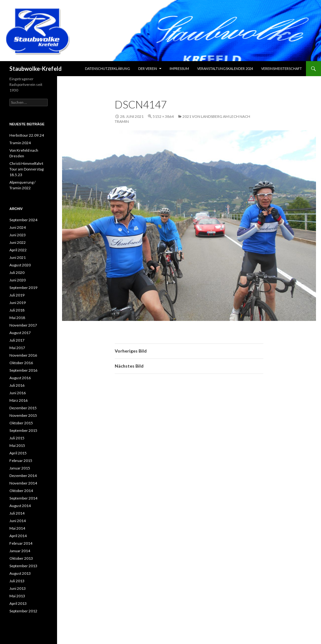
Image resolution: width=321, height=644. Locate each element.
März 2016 (18, 400)
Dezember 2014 (23, 476)
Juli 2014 (17, 513)
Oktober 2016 (21, 363)
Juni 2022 (18, 242)
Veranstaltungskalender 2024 (225, 68)
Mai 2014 (17, 528)
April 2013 (18, 603)
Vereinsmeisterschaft (282, 68)
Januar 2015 (20, 468)
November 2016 (23, 355)
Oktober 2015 (21, 423)
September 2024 (23, 220)
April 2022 (18, 250)
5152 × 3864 (163, 116)
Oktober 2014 (21, 491)
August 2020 (20, 265)
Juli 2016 (17, 385)
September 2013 (23, 566)
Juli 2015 (17, 438)
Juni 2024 (18, 227)
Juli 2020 (17, 272)
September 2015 (23, 430)
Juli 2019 (17, 295)
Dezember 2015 (23, 408)
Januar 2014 (20, 551)
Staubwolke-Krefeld (36, 69)
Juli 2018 (17, 310)
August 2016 (20, 378)
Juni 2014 (18, 521)
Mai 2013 (17, 596)
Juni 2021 (18, 257)
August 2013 (20, 573)
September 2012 (23, 611)
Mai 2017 (17, 348)
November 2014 (23, 483)
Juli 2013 (17, 581)
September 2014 (23, 498)
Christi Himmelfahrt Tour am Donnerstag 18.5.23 (26, 169)
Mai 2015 (17, 445)
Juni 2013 (18, 588)
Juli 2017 (17, 340)
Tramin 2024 (20, 143)
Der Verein (148, 68)
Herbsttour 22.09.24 (27, 135)
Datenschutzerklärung (108, 68)
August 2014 (20, 506)
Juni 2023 (18, 235)
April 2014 (18, 536)
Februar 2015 (21, 461)
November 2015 (23, 415)
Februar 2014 (21, 543)
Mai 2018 (17, 318)
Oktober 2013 (21, 558)
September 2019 (23, 288)
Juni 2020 (18, 280)
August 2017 (20, 333)
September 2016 (23, 370)
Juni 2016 (18, 393)
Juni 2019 (18, 303)
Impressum (179, 68)
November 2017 (23, 325)
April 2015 (18, 453)
